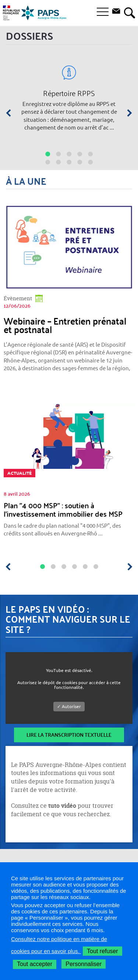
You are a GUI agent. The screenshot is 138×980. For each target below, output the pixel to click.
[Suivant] (127, 113)
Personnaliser (84, 964)
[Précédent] (11, 113)
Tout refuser (102, 951)
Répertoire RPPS (69, 93)
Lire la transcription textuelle (69, 735)
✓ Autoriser (69, 706)
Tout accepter (35, 964)
